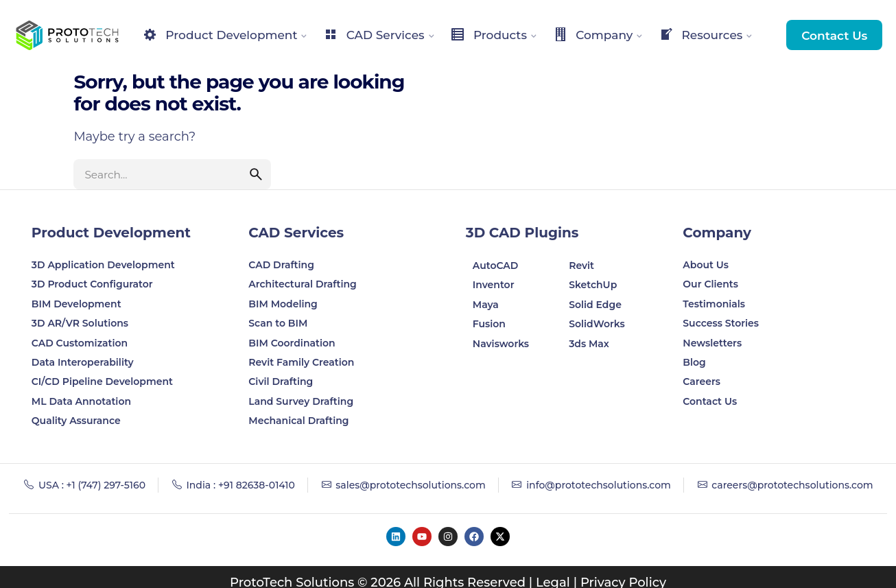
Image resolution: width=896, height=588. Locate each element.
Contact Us (834, 35)
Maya (486, 305)
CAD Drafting (281, 265)
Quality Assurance (76, 421)
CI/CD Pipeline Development (102, 381)
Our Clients (710, 284)
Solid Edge (595, 305)
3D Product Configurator (92, 284)
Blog (694, 362)
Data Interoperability (83, 362)
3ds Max (589, 344)
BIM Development (76, 304)
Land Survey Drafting (301, 401)
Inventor (494, 285)
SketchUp (593, 285)
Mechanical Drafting (298, 421)
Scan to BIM (278, 323)
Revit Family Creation (301, 362)
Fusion (489, 324)
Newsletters (712, 343)
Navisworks (501, 344)
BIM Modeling (284, 304)
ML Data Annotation (83, 401)
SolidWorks (597, 324)
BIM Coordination (292, 343)
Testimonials (714, 304)
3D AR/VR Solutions (80, 323)
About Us (706, 265)
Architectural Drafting (303, 284)
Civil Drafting (281, 381)
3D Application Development (103, 265)
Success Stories (721, 323)
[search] (256, 174)
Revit (581, 266)
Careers (702, 381)
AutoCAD (496, 266)
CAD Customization (80, 343)
